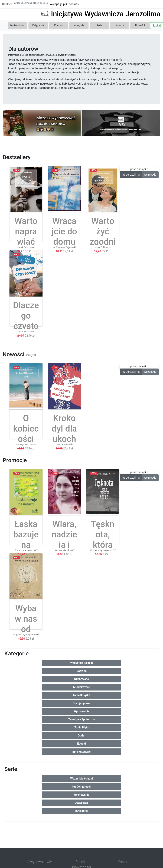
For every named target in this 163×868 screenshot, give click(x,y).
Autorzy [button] (120, 25)
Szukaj (157, 26)
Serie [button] (99, 25)
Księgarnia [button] (38, 25)
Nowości (140, 25)
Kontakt (58, 25)
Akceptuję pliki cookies (64, 4)
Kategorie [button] (79, 25)
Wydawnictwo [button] (18, 25)
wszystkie (150, 174)
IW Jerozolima (131, 174)
